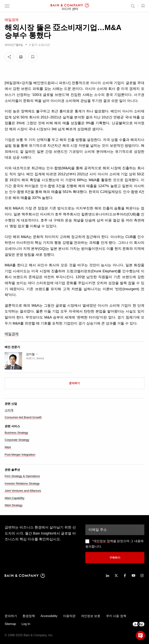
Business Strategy (16, 433)
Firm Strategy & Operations (22, 476)
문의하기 (74, 383)
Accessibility (49, 616)
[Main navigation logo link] (70, 6)
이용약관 (69, 616)
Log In (26, 624)
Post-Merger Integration (20, 454)
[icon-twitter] (116, 575)
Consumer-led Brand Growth (23, 417)
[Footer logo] (139, 624)
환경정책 (29, 616)
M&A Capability (15, 498)
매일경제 (12, 334)
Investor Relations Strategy (22, 483)
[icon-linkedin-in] (107, 575)
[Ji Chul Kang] (13, 361)
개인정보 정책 (103, 541)
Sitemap (10, 624)
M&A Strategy (14, 505)
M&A (8, 447)
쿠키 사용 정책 (116, 616)
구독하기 (115, 558)
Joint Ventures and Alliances (23, 491)
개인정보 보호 (91, 616)
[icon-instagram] (142, 575)
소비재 (9, 410)
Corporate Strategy (17, 440)
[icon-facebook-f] (125, 575)
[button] (7, 6)
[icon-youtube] (133, 575)
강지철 (31, 354)
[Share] (9, 57)
